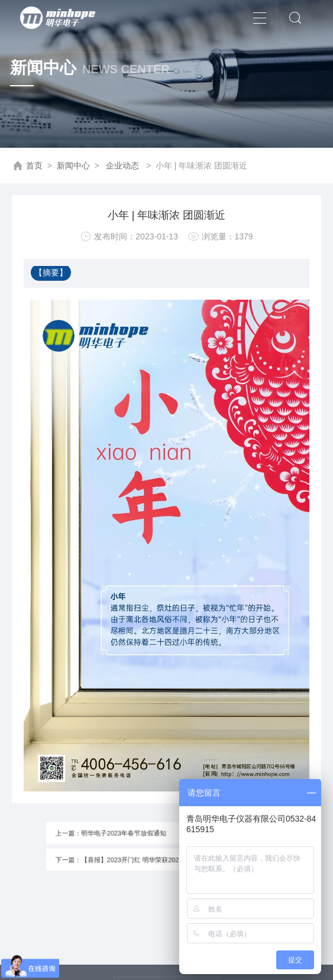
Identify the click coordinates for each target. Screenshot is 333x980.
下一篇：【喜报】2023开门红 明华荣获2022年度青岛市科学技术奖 (154, 857)
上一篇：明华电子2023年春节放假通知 (123, 836)
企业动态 (122, 166)
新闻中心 (73, 166)
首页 (34, 166)
